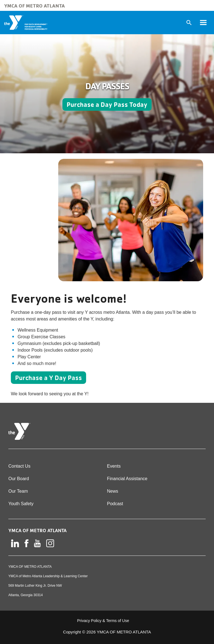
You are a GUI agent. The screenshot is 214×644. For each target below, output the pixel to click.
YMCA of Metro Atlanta (35, 6)
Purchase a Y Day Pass (48, 378)
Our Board (19, 479)
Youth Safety (21, 504)
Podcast (115, 504)
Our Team (18, 491)
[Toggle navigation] (203, 23)
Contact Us (19, 466)
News (113, 491)
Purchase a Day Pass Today (107, 104)
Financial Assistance (127, 479)
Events (114, 466)
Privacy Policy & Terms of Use (103, 621)
